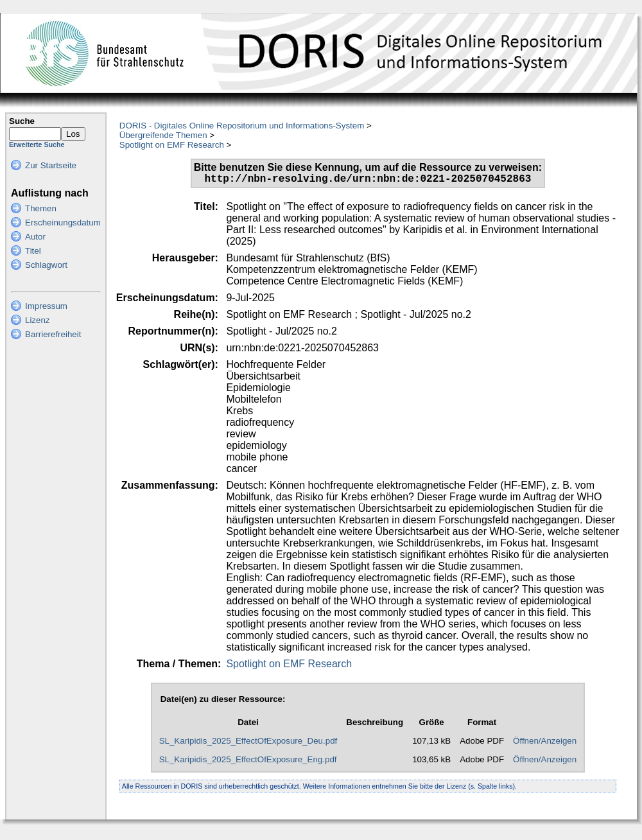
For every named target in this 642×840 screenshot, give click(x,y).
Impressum (46, 306)
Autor (35, 237)
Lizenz (38, 320)
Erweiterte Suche (37, 144)
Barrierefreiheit (53, 334)
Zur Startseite (51, 165)
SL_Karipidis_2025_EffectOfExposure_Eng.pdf (248, 762)
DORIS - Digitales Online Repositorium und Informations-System (242, 126)
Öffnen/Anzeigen (545, 743)
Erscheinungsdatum (63, 223)
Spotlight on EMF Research (172, 145)
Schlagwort (46, 265)
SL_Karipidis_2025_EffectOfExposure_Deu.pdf (248, 743)
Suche (22, 121)
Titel (33, 251)
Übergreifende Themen (163, 135)
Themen (41, 208)
